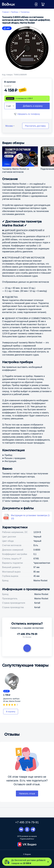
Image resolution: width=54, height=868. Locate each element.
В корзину (11, 712)
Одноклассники (27, 830)
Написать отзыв (27, 794)
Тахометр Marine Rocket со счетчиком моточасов (16, 171)
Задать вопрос (27, 649)
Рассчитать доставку (35, 126)
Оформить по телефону (29, 115)
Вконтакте (21, 830)
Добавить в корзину (33, 106)
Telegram (33, 830)
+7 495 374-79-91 (27, 635)
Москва (9, 126)
